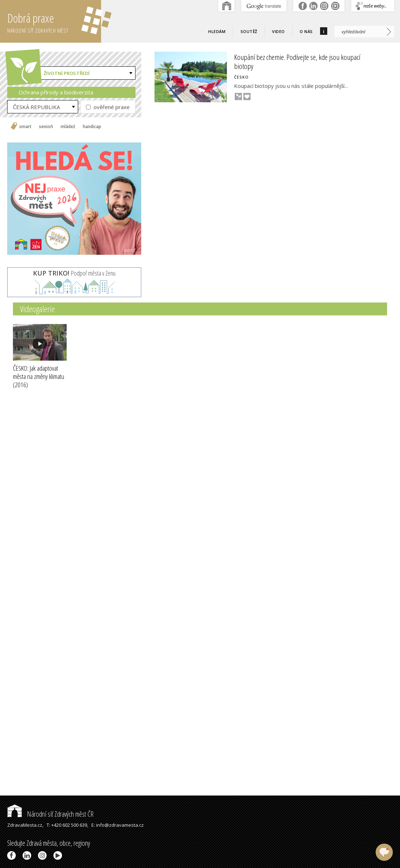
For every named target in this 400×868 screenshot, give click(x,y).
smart (25, 127)
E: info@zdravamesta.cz (118, 825)
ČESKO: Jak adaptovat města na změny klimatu (39, 376)
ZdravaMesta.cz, (25, 825)
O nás (306, 31)
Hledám (217, 31)
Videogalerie (37, 309)
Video (278, 31)
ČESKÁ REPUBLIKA (36, 107)
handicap (92, 127)
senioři (46, 127)
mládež (68, 127)
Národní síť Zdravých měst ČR (50, 814)
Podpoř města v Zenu (74, 273)
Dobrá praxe (54, 22)
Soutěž (249, 31)
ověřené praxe (108, 107)
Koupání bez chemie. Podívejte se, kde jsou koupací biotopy (297, 62)
